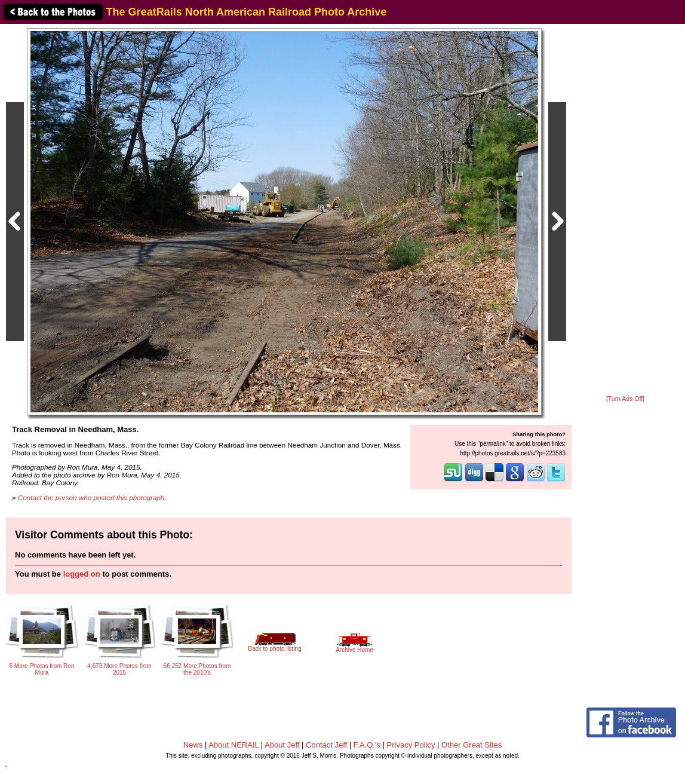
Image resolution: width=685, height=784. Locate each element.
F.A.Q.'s (367, 745)
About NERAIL (234, 745)
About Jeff (282, 745)
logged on (82, 574)
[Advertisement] (625, 210)
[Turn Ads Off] (625, 399)
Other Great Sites (471, 745)
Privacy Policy (411, 745)
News (193, 745)
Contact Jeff (326, 745)
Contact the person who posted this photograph (91, 497)
